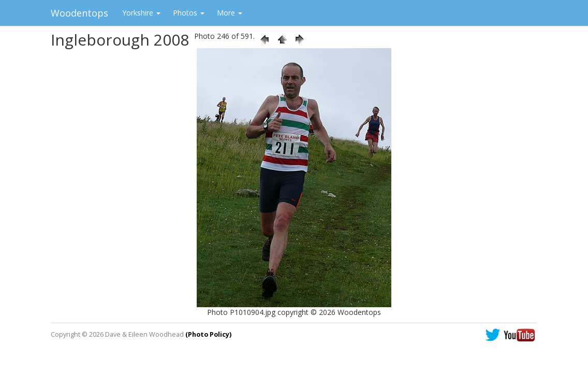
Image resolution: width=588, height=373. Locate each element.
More (230, 13)
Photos (189, 13)
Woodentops (79, 13)
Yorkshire (141, 13)
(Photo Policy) (208, 334)
